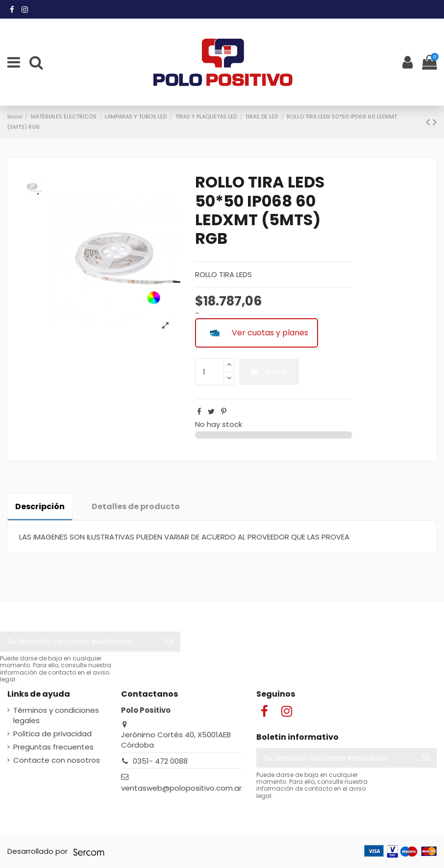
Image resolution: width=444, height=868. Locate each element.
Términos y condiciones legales (56, 715)
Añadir (269, 371)
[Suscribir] (169, 642)
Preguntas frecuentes (53, 747)
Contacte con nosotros (57, 760)
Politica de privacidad (52, 734)
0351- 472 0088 (160, 761)
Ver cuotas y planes (257, 333)
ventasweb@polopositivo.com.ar (181, 788)
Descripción (40, 506)
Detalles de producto (136, 506)
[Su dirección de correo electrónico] (79, 642)
